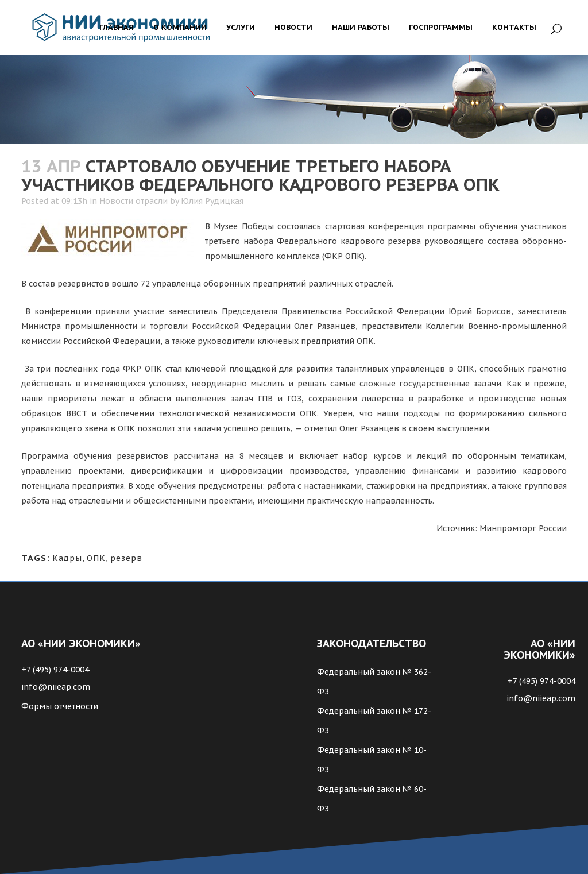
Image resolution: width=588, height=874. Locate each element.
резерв (126, 558)
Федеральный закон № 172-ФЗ (374, 721)
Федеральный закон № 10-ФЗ (372, 760)
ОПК (96, 558)
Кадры (67, 558)
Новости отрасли (134, 201)
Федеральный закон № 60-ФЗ (372, 799)
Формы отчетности (60, 706)
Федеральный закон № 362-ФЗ (374, 682)
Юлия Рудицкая (212, 201)
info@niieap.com (56, 687)
